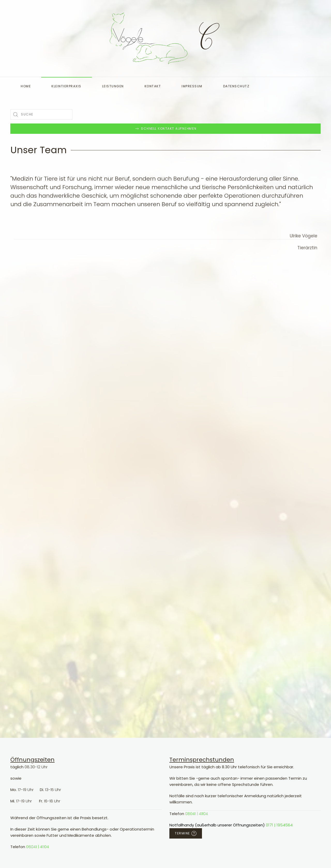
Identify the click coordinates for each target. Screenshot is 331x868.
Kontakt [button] (153, 86)
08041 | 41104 (37, 847)
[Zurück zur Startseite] (149, 38)
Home (26, 86)
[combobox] (41, 114)
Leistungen (113, 86)
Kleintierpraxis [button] (66, 86)
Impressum (192, 86)
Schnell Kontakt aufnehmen (165, 129)
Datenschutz (236, 86)
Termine (186, 833)
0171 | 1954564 (279, 825)
